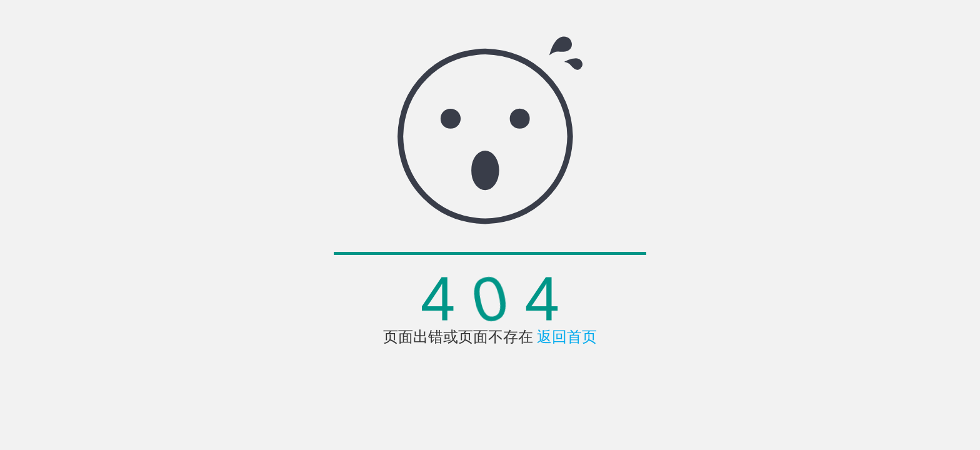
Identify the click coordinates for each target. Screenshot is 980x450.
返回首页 (567, 337)
